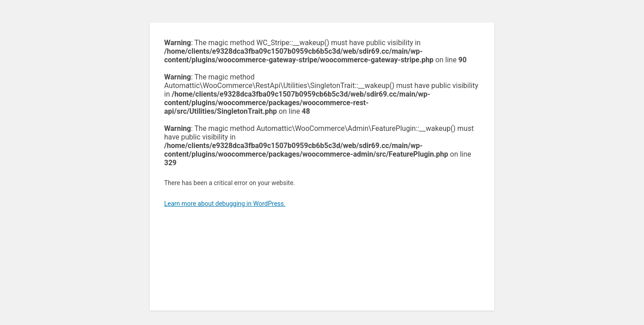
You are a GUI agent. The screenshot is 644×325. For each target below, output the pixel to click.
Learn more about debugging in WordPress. (225, 204)
